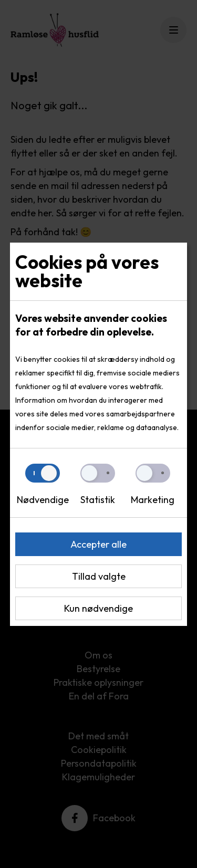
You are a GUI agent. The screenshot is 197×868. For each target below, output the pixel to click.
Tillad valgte (99, 576)
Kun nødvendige (98, 608)
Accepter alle (98, 544)
